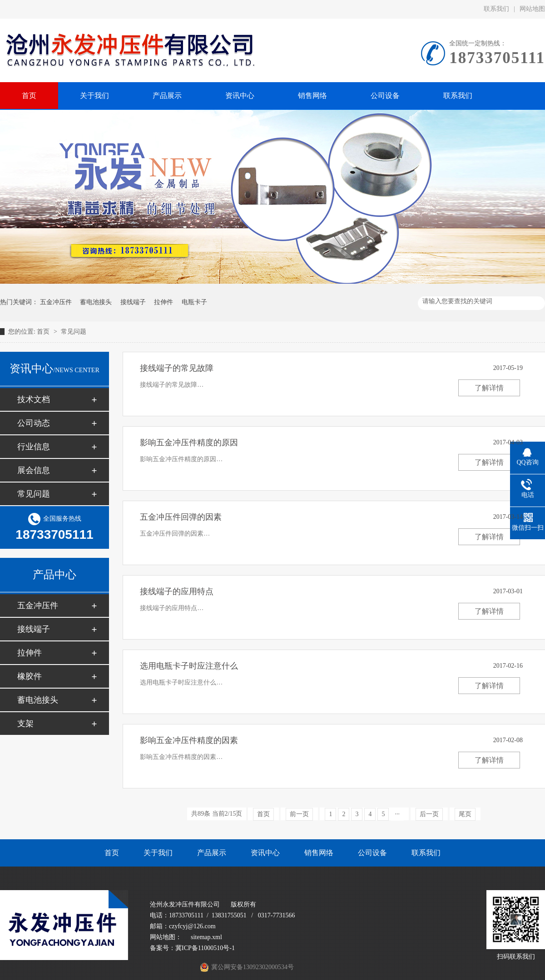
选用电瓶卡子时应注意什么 (189, 666)
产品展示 (212, 853)
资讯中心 (265, 853)
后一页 (429, 814)
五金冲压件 (56, 302)
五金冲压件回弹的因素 (181, 517)
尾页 (465, 814)
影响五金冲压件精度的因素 (189, 740)
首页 (44, 332)
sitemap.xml (206, 937)
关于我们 (158, 853)
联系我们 (496, 9)
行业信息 (34, 447)
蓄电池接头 (96, 302)
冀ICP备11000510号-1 (205, 948)
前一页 (299, 814)
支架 (25, 724)
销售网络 (319, 853)
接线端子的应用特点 (177, 591)
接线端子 (133, 302)
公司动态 (34, 423)
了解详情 (489, 388)
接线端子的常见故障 (177, 368)
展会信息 (34, 470)
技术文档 (34, 399)
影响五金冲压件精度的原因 (189, 443)
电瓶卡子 (194, 302)
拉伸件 (163, 302)
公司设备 (372, 853)
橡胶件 (30, 676)
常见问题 (74, 332)
